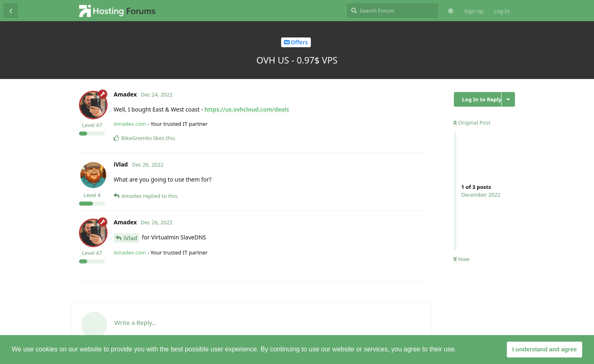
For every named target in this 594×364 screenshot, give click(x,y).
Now (461, 259)
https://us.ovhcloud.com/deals (247, 109)
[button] (459, 350)
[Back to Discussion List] (11, 11)
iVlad (130, 238)
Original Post (472, 123)
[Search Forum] (393, 11)
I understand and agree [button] (544, 349)
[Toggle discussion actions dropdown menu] (508, 99)
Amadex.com (130, 124)
